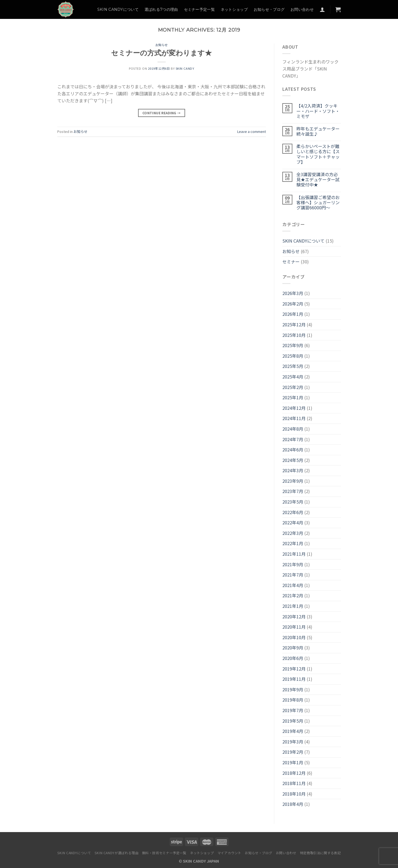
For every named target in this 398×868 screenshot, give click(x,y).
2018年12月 (294, 773)
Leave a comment (252, 131)
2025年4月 (293, 377)
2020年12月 (294, 616)
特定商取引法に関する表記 (320, 853)
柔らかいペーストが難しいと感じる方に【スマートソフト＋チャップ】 (318, 154)
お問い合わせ (302, 9)
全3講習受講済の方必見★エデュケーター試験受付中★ (318, 180)
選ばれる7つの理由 (161, 9)
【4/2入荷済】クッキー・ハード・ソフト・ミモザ (318, 111)
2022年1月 (293, 543)
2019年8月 (293, 700)
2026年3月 (293, 293)
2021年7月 (293, 575)
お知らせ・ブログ (269, 9)
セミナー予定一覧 (199, 9)
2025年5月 (293, 366)
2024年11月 (294, 418)
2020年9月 (293, 648)
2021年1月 (293, 606)
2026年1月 (293, 314)
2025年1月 (293, 397)
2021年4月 (293, 585)
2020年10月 (294, 637)
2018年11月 (294, 783)
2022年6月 (293, 512)
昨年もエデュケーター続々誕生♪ (318, 131)
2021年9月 (293, 564)
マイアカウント (229, 853)
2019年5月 (293, 721)
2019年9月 (293, 689)
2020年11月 (294, 627)
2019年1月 (293, 762)
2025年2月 (293, 387)
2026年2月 (293, 304)
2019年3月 (293, 742)
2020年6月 (293, 658)
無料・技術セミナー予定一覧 (164, 853)
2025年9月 (293, 345)
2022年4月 (293, 522)
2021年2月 (293, 595)
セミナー (291, 262)
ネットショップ (234, 9)
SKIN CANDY (185, 68)
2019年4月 (293, 731)
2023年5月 (293, 502)
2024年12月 (294, 408)
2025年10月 (294, 335)
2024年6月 (293, 450)
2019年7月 (293, 710)
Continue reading (162, 113)
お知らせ (162, 45)
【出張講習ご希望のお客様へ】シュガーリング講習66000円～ (318, 203)
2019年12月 (294, 669)
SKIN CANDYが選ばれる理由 (116, 853)
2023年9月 (293, 481)
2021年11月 (294, 554)
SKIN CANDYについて (118, 9)
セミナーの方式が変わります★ (161, 53)
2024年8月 (293, 429)
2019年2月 (293, 752)
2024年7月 (293, 439)
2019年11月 (294, 679)
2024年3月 (293, 470)
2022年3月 (293, 533)
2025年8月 (293, 356)
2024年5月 (293, 460)
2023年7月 (293, 491)
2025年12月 (294, 324)
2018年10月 (294, 794)
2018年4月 (293, 804)
